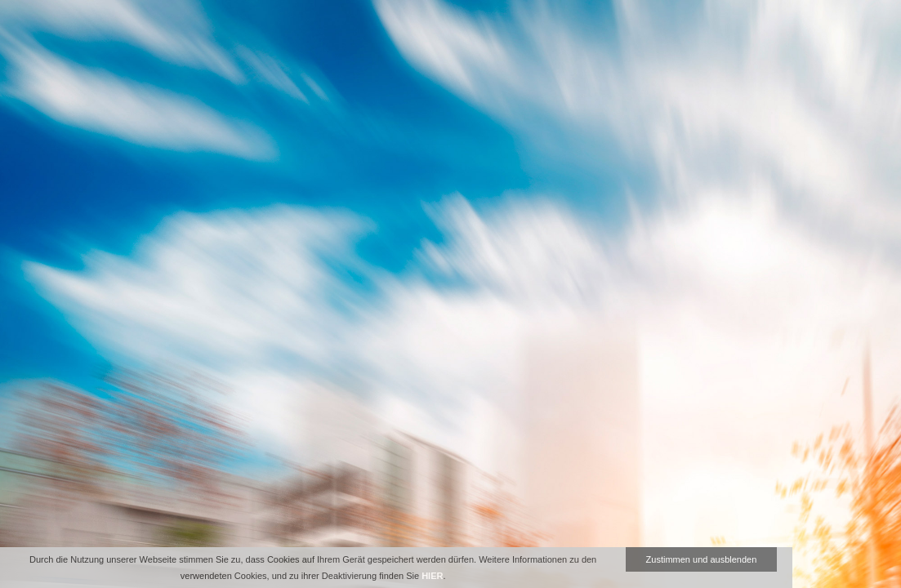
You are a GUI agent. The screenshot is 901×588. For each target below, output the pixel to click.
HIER (432, 576)
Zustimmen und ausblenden (702, 559)
